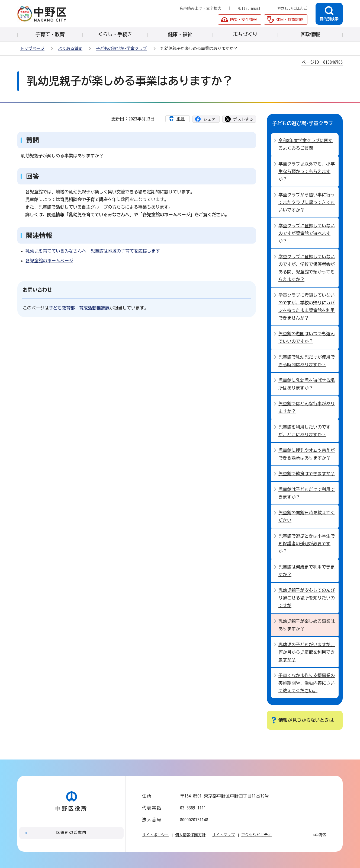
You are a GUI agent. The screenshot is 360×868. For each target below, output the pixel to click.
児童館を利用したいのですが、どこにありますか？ (304, 431)
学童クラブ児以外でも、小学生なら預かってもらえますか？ (307, 171)
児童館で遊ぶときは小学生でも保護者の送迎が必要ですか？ (307, 544)
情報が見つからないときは (306, 720)
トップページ (32, 48)
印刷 (181, 119)
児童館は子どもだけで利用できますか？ (307, 493)
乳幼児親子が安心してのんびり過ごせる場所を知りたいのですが (307, 598)
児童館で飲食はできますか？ (307, 474)
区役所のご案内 (72, 832)
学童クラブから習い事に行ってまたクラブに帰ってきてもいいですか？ (307, 202)
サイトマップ (223, 835)
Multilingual (249, 8)
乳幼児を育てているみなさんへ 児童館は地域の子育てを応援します (93, 251)
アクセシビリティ (256, 835)
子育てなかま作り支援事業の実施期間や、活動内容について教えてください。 (307, 683)
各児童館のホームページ (49, 261)
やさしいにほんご (292, 8)
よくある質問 (70, 48)
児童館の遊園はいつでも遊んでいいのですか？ (307, 337)
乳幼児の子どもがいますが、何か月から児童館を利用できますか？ (307, 652)
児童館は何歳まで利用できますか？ (307, 571)
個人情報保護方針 (190, 835)
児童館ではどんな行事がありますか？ (307, 407)
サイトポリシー (155, 835)
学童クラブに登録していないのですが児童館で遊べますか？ (307, 233)
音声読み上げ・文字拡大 (200, 8)
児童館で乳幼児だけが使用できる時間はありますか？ (307, 361)
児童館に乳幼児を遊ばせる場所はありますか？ (307, 384)
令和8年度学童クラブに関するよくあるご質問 (306, 144)
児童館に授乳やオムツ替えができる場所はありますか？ (307, 454)
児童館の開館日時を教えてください (307, 516)
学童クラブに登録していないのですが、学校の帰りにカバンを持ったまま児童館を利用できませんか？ (307, 307)
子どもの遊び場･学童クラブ (121, 48)
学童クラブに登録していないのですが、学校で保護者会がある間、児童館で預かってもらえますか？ (307, 268)
